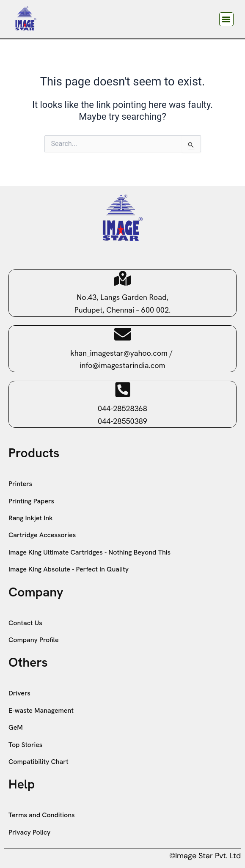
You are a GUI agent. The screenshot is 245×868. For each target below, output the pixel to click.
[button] (226, 19)
